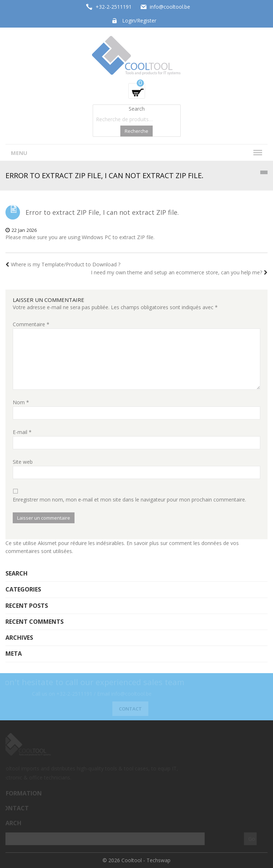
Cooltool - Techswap (146, 860)
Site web (23, 462)
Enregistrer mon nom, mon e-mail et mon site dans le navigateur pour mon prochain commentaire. (129, 499)
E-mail (22, 432)
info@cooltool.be (170, 7)
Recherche (136, 131)
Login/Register (139, 21)
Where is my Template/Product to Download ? (63, 264)
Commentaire (31, 324)
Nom (21, 402)
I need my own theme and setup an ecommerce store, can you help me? (179, 272)
